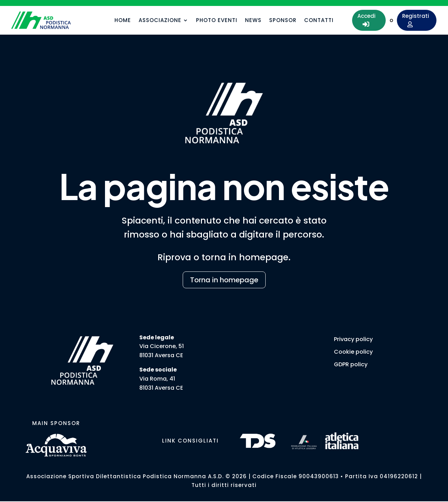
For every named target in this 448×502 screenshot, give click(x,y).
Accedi (366, 20)
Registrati (416, 20)
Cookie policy (353, 352)
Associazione (160, 21)
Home (123, 21)
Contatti (319, 21)
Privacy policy (353, 339)
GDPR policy (351, 364)
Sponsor (283, 21)
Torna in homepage (224, 280)
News (253, 21)
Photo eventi (217, 21)
